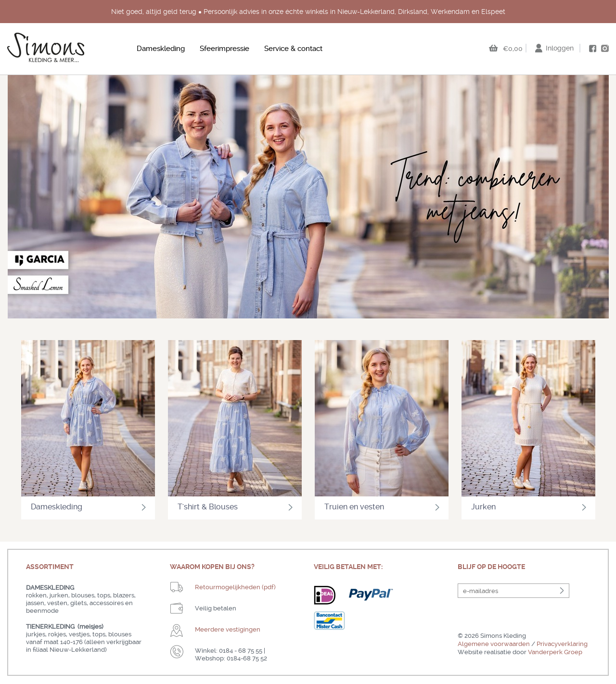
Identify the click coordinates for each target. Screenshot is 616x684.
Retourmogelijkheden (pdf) (235, 587)
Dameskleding (161, 49)
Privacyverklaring (562, 644)
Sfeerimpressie (225, 49)
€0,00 (513, 49)
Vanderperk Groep (555, 652)
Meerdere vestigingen (228, 629)
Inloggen (560, 48)
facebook (592, 49)
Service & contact (293, 49)
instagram (605, 48)
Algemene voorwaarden (494, 644)
